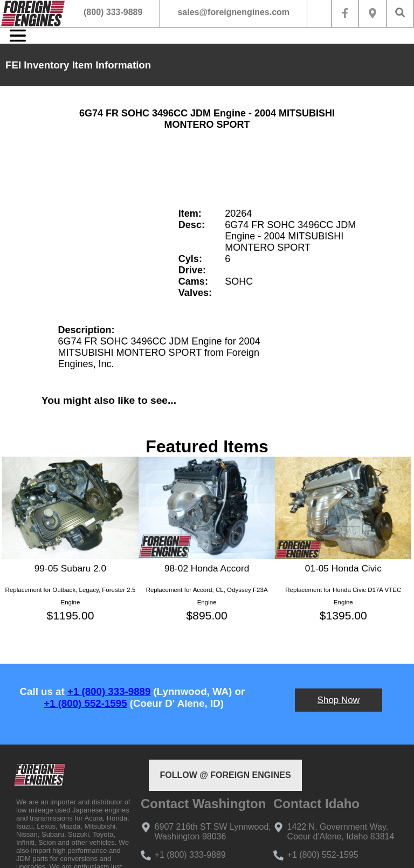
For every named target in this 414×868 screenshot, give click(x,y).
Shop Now (339, 700)
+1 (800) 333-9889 (109, 691)
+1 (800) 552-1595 (85, 703)
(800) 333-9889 (113, 12)
